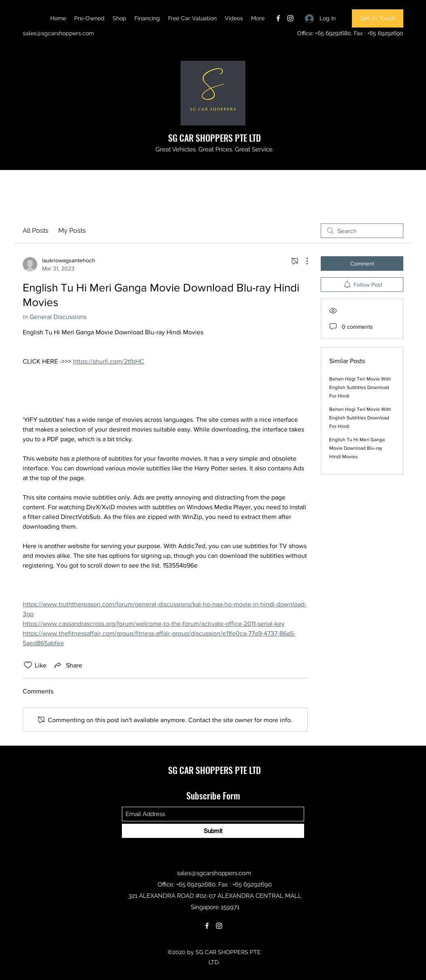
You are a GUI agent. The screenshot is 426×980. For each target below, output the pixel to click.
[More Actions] (303, 261)
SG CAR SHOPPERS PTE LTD (214, 138)
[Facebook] (278, 18)
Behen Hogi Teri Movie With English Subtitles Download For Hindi (360, 387)
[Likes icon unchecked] (28, 665)
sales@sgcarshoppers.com (58, 33)
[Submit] (213, 831)
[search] (362, 231)
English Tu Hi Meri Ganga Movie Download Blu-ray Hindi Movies (357, 448)
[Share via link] (68, 665)
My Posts (72, 231)
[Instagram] (290, 18)
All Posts (36, 231)
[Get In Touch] (378, 18)
